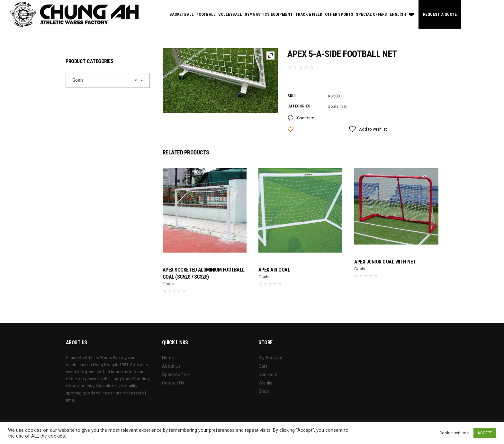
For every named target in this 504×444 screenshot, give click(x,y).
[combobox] (108, 80)
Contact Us (173, 383)
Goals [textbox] (103, 80)
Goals (333, 106)
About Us (171, 366)
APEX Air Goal (274, 270)
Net (344, 106)
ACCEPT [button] (485, 433)
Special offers (176, 375)
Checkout (268, 375)
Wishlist (266, 383)
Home (168, 358)
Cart (263, 366)
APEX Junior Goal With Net (385, 262)
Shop (264, 391)
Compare (306, 118)
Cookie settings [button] (454, 433)
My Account (270, 358)
